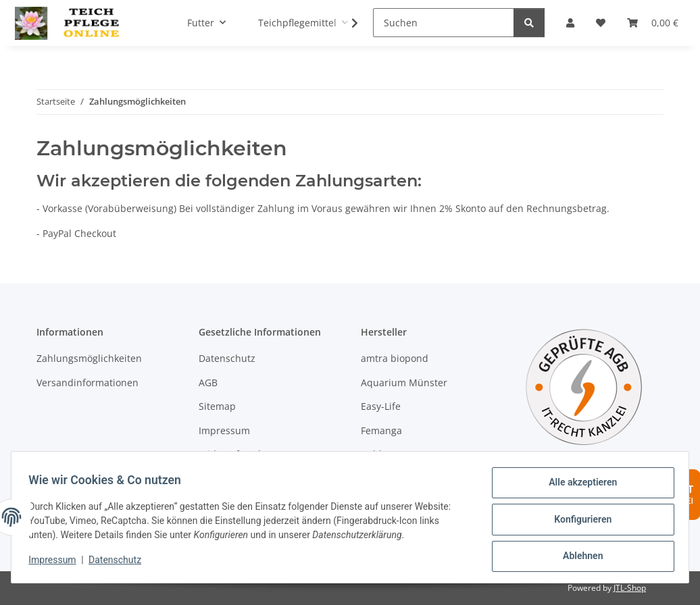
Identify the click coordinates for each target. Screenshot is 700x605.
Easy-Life (381, 406)
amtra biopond (395, 358)
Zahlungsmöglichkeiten (89, 358)
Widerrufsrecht (233, 454)
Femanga (381, 430)
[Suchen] (444, 23)
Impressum (57, 563)
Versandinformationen (87, 383)
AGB (208, 383)
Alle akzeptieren (578, 487)
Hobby (375, 454)
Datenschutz (120, 563)
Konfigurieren (578, 522)
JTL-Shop (630, 588)
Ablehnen (578, 557)
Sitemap (217, 406)
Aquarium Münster (404, 383)
